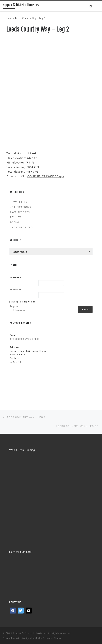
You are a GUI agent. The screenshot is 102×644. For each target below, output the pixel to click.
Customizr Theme (52, 638)
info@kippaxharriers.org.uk (24, 339)
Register (14, 306)
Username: (16, 277)
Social (14, 222)
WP (18, 638)
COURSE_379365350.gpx (46, 176)
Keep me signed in (24, 302)
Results (15, 217)
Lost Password (17, 310)
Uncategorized (21, 227)
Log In (85, 309)
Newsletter (18, 202)
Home (10, 18)
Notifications (20, 207)
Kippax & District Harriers (29, 633)
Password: (16, 290)
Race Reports (20, 212)
